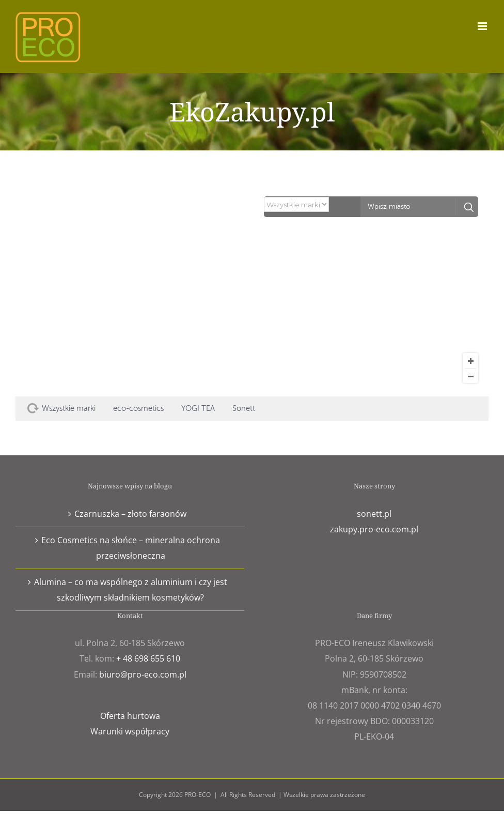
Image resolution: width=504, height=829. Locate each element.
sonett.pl (374, 514)
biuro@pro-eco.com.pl (143, 674)
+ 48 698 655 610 (148, 658)
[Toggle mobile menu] (483, 26)
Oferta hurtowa (130, 716)
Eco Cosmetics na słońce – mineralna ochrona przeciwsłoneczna (131, 548)
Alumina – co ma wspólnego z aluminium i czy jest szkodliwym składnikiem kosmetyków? (131, 590)
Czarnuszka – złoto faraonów (130, 514)
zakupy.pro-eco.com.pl (374, 529)
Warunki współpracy (130, 731)
